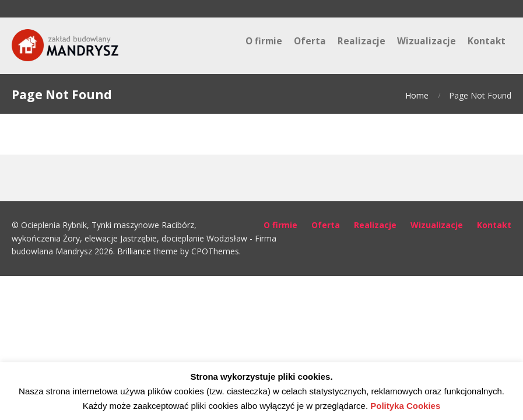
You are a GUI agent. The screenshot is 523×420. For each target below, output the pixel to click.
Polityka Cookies (405, 406)
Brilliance (134, 251)
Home (417, 95)
